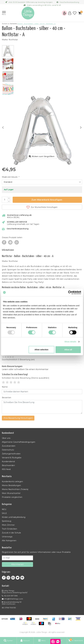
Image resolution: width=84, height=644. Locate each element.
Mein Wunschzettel (11, 493)
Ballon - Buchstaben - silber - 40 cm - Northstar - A (37, 24)
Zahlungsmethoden (11, 454)
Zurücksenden (9, 446)
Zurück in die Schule (11, 533)
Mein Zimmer (8, 525)
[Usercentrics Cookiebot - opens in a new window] (70, 292)
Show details (70, 342)
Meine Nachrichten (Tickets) (15, 489)
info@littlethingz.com (12, 599)
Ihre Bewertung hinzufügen (18, 418)
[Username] (42, 392)
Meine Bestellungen (11, 485)
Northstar (13, 40)
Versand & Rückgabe (12, 458)
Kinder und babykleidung (14, 517)
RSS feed (6, 469)
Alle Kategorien (9, 541)
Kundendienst (8, 462)
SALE (4, 513)
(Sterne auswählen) (26, 378)
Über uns (6, 438)
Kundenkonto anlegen (12, 482)
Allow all (68, 350)
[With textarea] (42, 407)
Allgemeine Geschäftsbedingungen (19, 442)
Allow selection (41, 350)
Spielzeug (7, 521)
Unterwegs (7, 537)
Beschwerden (8, 465)
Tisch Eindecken (9, 529)
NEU (4, 509)
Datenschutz (8, 450)
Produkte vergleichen (12, 497)
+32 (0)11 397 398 (10, 596)
